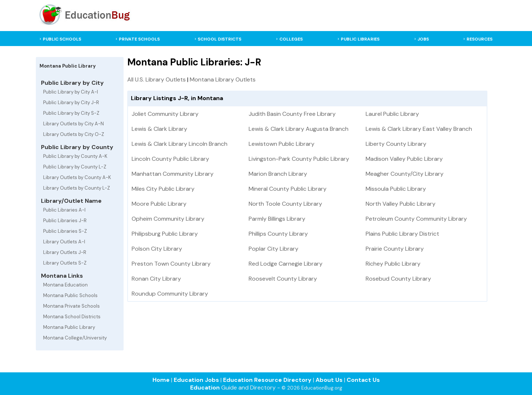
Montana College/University (75, 338)
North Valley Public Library (401, 204)
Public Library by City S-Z (71, 113)
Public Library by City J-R (71, 102)
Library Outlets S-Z (65, 263)
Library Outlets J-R (65, 252)
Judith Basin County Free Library (292, 114)
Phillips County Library (278, 234)
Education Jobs (196, 380)
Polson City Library (157, 249)
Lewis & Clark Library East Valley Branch (419, 129)
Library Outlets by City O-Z (74, 134)
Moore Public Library (159, 204)
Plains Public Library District (402, 234)
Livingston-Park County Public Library (299, 159)
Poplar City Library (273, 249)
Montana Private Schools (71, 306)
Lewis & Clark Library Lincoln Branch (180, 144)
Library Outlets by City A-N (73, 124)
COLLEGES (291, 39)
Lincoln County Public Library (170, 159)
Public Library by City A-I (71, 92)
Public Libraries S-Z (65, 231)
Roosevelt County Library (283, 279)
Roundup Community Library (170, 294)
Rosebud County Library (398, 279)
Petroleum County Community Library (416, 219)
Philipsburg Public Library (165, 234)
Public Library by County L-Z (75, 167)
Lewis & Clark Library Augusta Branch (299, 129)
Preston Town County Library (171, 264)
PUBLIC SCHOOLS (62, 39)
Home (161, 380)
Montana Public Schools (70, 295)
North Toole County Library (285, 204)
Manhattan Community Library (173, 174)
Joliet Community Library (165, 114)
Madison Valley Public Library (404, 159)
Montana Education (65, 285)
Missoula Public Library (396, 189)
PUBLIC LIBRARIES (360, 39)
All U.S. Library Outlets (156, 79)
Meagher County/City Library (405, 174)
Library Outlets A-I (64, 242)
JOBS (423, 39)
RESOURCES (480, 39)
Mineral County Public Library (288, 189)
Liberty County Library (396, 144)
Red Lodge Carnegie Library (286, 264)
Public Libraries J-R (65, 221)
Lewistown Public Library (282, 144)
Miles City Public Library (163, 189)
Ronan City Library (156, 279)
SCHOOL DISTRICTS (220, 39)
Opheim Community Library (168, 219)
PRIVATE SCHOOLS (139, 39)
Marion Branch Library (278, 174)
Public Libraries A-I (64, 210)
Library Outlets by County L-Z (77, 188)
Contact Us (363, 380)
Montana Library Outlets (223, 79)
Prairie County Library (395, 249)
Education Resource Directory (267, 380)
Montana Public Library (69, 327)
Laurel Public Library (392, 114)
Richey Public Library (393, 264)
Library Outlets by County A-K (77, 177)
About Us (329, 380)
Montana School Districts (72, 317)
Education (205, 388)
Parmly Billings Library (277, 219)
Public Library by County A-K (75, 156)
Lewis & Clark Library (159, 129)
